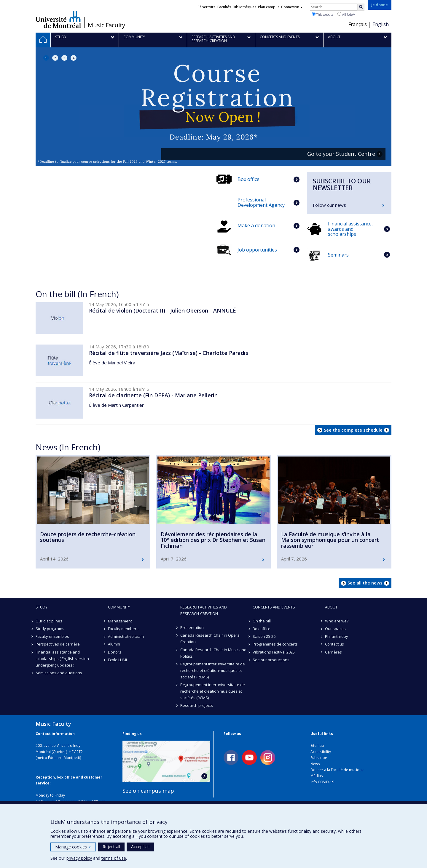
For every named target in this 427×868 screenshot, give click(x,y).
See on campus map (148, 791)
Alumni (114, 644)
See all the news (365, 583)
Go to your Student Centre (341, 154)
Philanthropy (337, 636)
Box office (262, 629)
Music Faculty (106, 25)
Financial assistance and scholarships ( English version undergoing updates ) (62, 659)
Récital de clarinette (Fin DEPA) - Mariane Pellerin (153, 395)
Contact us (334, 644)
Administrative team (126, 636)
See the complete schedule (353, 430)
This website (322, 14)
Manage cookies (73, 847)
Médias (317, 776)
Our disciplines (49, 621)
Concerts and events (274, 607)
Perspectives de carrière (58, 644)
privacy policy (79, 858)
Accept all (140, 847)
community (119, 607)
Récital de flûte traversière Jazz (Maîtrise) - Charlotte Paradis (169, 353)
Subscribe (319, 758)
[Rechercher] (361, 7)
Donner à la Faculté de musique (337, 770)
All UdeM (346, 14)
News (315, 764)
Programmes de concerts (275, 644)
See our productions (271, 660)
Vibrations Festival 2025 (274, 652)
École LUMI (117, 660)
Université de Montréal (58, 19)
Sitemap (317, 746)
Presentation (192, 627)
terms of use (114, 858)
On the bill (262, 621)
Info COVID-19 (322, 782)
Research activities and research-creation (204, 610)
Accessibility (321, 752)
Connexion (292, 7)
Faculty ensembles (52, 636)
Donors (115, 652)
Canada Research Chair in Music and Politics (213, 653)
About (331, 607)
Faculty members (123, 629)
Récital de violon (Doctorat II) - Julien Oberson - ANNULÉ (162, 310)
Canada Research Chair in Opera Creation (210, 638)
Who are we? (337, 621)
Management (120, 621)
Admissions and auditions (59, 673)
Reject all (111, 847)
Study (42, 607)
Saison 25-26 (264, 636)
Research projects (197, 705)
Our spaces (335, 629)
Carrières (333, 652)
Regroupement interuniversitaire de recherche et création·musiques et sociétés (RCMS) (213, 670)
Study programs (50, 629)
